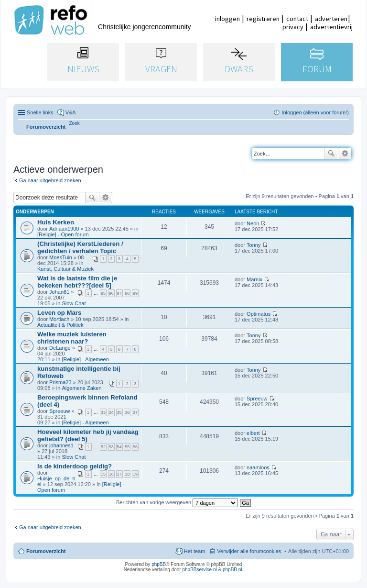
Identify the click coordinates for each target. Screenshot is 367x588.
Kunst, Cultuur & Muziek (65, 269)
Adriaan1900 (64, 229)
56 (135, 447)
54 (119, 447)
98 (127, 293)
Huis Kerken (56, 222)
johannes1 (61, 445)
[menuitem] (75, 123)
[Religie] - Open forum (63, 234)
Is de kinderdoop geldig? (75, 466)
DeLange (60, 348)
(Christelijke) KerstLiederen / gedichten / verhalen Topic (80, 247)
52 (103, 447)
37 (135, 412)
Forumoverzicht (46, 551)
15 (103, 474)
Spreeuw (59, 411)
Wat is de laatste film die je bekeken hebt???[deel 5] (77, 282)
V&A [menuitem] (71, 112)
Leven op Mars (59, 313)
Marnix (254, 279)
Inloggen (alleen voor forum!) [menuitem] (315, 112)
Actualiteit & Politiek (60, 325)
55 (127, 447)
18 (127, 474)
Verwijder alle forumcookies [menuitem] (249, 551)
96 (111, 293)
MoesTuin (61, 257)
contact (297, 19)
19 (135, 474)
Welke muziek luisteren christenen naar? (72, 338)
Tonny (254, 245)
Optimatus (259, 314)
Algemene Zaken (81, 388)
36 (127, 412)
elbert (253, 433)
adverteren (331, 19)
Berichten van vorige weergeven (177, 502)
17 (119, 474)
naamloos (258, 467)
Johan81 (59, 292)
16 (111, 474)
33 (103, 412)
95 (103, 293)
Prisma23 (60, 382)
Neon (253, 223)
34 (111, 412)
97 (119, 293)
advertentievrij (331, 27)
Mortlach (59, 319)
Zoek (331, 154)
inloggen (227, 19)
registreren (263, 19)
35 (119, 412)
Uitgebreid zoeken (345, 154)
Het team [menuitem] (195, 551)
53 (111, 447)
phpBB (159, 564)
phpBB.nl (232, 570)
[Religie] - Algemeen (85, 359)
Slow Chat (74, 303)
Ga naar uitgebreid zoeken (50, 180)
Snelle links (40, 112)
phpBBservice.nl (199, 570)
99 (135, 293)
